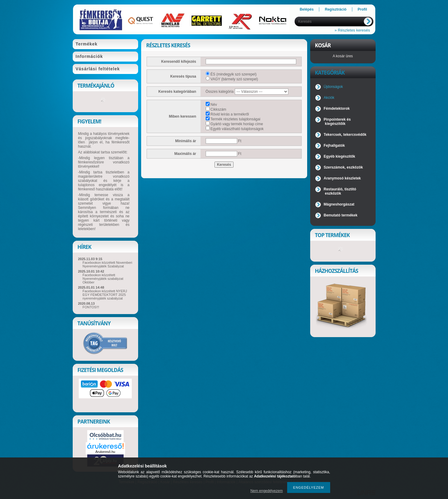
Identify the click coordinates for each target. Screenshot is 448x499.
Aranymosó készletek (342, 178)
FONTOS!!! (91, 307)
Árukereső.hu (105, 452)
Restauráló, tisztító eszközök (340, 191)
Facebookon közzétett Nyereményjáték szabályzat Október (103, 279)
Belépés (307, 9)
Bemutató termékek (341, 215)
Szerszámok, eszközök (343, 167)
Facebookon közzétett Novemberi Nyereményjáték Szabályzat (108, 264)
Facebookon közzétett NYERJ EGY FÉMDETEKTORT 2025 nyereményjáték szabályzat (105, 295)
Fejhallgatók (334, 146)
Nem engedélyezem (267, 491)
